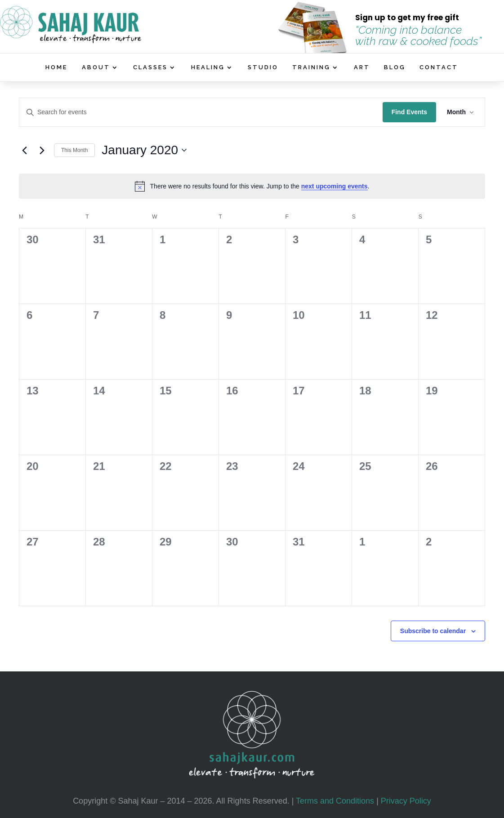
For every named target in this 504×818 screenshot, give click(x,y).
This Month (74, 150)
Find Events (409, 112)
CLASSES (150, 67)
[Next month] (42, 150)
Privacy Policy (406, 801)
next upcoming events (335, 186)
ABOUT (96, 67)
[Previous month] (24, 150)
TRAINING (311, 67)
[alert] (252, 186)
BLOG (395, 67)
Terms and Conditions (335, 801)
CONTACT (439, 67)
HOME (56, 67)
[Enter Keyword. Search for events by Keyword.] (201, 112)
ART (362, 67)
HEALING (208, 67)
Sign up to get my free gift (407, 18)
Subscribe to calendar (433, 631)
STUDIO (263, 67)
